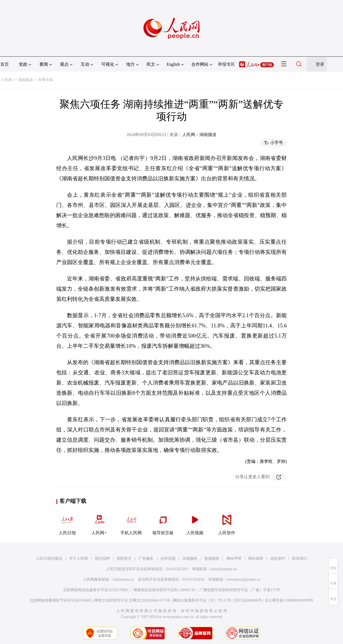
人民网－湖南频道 (199, 135)
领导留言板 (163, 523)
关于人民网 (79, 559)
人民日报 (67, 523)
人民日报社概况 (49, 559)
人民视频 (195, 523)
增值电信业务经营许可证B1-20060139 (164, 590)
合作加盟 (168, 559)
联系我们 (300, 559)
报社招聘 (102, 559)
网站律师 (256, 559)
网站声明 (234, 559)
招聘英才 (124, 559)
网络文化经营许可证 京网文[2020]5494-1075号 (132, 600)
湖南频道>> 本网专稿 (36, 80)
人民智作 (227, 523)
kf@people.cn (123, 579)
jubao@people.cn (224, 569)
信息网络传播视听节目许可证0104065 (61, 600)
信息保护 (278, 559)
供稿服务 (190, 559)
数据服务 (212, 559)
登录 (320, 64)
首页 (5, 64)
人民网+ (99, 523)
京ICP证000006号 (248, 600)
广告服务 (146, 559)
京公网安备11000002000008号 (289, 600)
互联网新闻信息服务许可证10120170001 (96, 590)
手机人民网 (131, 523)
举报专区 (226, 64)
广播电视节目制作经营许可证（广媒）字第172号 (240, 590)
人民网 (6, 80)
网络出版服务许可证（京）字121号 (202, 600)
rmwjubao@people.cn (244, 579)
